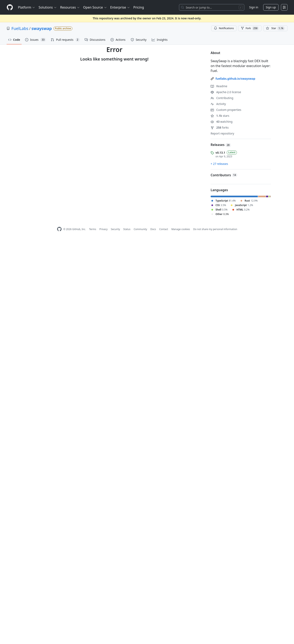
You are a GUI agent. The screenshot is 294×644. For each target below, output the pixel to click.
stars (220, 116)
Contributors (224, 175)
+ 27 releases (219, 164)
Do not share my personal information (215, 229)
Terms (93, 229)
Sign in (254, 7)
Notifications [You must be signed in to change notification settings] (224, 28)
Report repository (222, 133)
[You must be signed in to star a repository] (275, 28)
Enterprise (120, 7)
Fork (250, 28)
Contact (164, 229)
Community (140, 229)
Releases (221, 145)
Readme (219, 86)
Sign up (271, 7)
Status (127, 229)
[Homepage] (10, 7)
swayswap (42, 28)
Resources (70, 7)
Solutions (48, 7)
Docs (153, 229)
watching (222, 122)
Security (115, 229)
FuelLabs (20, 28)
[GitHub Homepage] (59, 229)
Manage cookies (181, 229)
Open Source (95, 7)
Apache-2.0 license (226, 92)
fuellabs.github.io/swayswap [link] (235, 79)
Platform (27, 7)
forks (220, 127)
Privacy (104, 229)
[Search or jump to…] (212, 7)
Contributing (222, 98)
